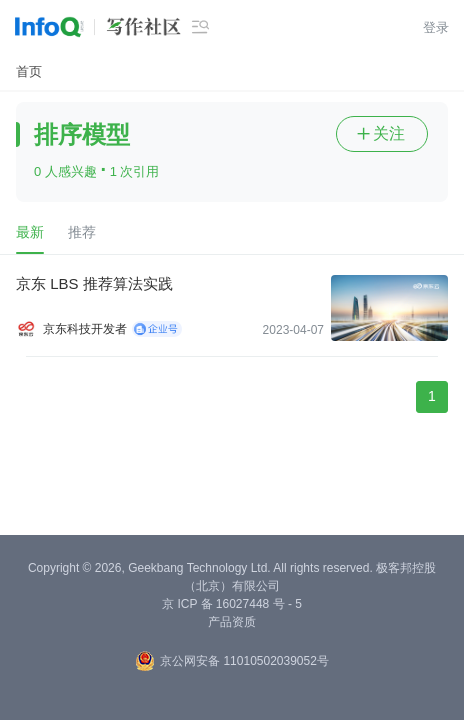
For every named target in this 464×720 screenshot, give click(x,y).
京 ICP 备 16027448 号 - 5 (232, 604)
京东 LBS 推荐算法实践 (94, 283)
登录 (436, 27)
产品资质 (232, 622)
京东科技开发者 (85, 329)
